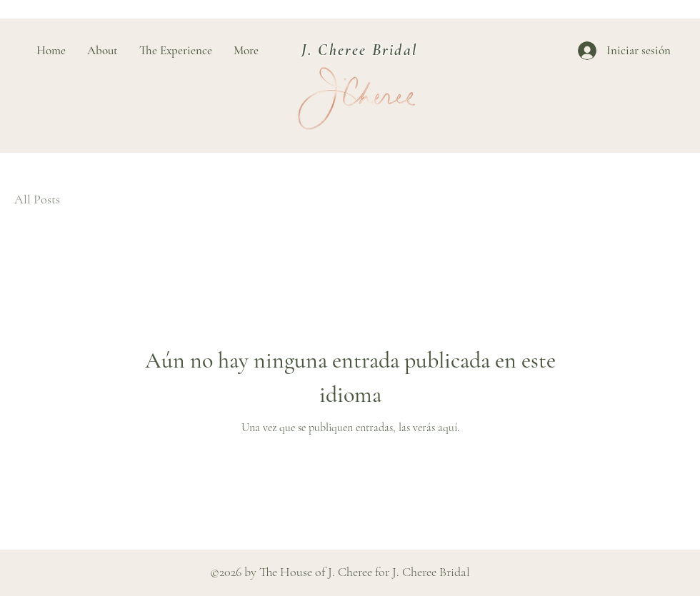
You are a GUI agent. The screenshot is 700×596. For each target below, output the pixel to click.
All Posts (37, 199)
